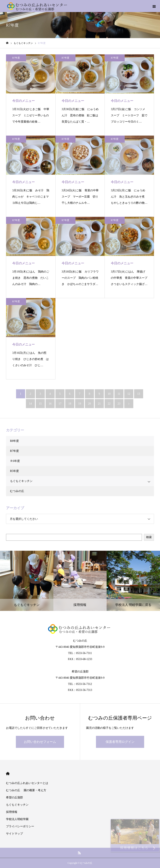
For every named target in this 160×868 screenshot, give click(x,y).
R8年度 (14, 441)
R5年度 (14, 471)
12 (129, 394)
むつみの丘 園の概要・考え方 (26, 790)
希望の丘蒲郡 (14, 798)
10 (109, 394)
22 (109, 404)
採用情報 (12, 812)
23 (119, 404)
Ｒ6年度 (15, 461)
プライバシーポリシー (20, 826)
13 (139, 394)
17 (60, 404)
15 (40, 404)
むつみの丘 (17, 491)
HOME (8, 774)
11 (119, 394)
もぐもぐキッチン (21, 481)
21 (99, 404)
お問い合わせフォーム (40, 742)
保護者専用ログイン (120, 742)
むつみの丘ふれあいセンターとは (27, 783)
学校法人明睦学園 (17, 819)
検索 (149, 537)
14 (31, 404)
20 (90, 404)
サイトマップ (14, 834)
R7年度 (16, 58)
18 (70, 404)
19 (80, 404)
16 (50, 404)
